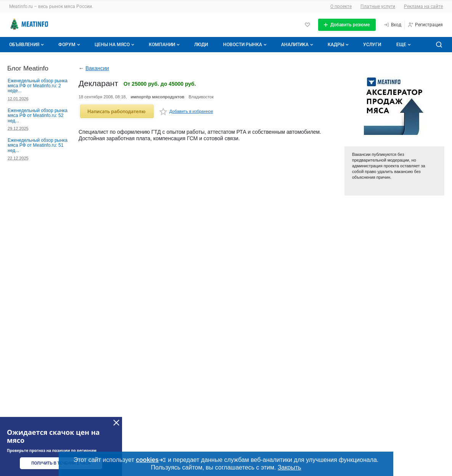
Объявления (27, 45)
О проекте (341, 6)
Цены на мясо (115, 45)
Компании (165, 45)
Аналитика (298, 45)
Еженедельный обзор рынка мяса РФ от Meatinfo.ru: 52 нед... (38, 116)
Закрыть (290, 467)
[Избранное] (307, 25)
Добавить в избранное (186, 112)
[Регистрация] (425, 25)
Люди (201, 45)
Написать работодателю (117, 111)
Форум (70, 45)
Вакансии (97, 68)
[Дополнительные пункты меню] (403, 45)
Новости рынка (246, 45)
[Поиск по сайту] (439, 45)
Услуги (372, 45)
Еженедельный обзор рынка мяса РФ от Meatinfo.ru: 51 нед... (38, 145)
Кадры (339, 45)
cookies (151, 460)
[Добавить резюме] (347, 25)
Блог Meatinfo (28, 68)
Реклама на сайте (423, 6)
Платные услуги (378, 6)
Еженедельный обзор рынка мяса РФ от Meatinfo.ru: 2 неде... (38, 86)
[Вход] (392, 25)
